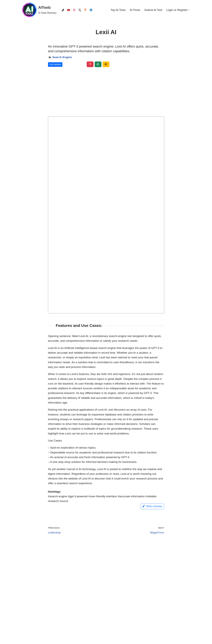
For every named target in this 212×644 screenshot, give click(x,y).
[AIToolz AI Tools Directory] (39, 10)
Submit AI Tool (153, 10)
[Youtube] (69, 10)
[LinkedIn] (91, 10)
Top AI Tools (118, 10)
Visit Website (55, 64)
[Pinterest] (85, 10)
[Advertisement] (106, 92)
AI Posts (135, 10)
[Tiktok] (63, 10)
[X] (80, 10)
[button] (189, 10)
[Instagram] (74, 10)
